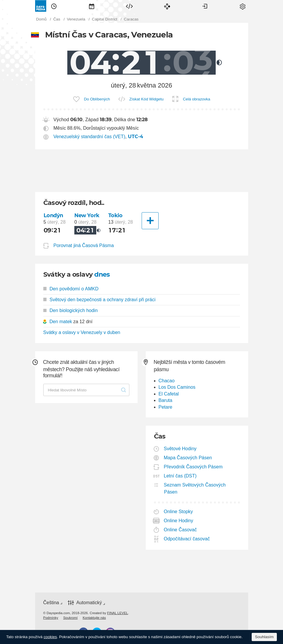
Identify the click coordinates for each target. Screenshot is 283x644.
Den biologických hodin (71, 310)
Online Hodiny (179, 521)
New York (87, 215)
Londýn (53, 215)
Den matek (61, 322)
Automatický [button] (89, 603)
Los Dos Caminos (177, 387)
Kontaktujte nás (94, 618)
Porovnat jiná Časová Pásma (84, 245)
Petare (165, 407)
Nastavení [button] (243, 6)
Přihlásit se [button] (205, 6)
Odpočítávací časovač (187, 539)
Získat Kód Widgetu (146, 99)
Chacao (167, 381)
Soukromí (70, 618)
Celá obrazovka (197, 99)
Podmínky (51, 618)
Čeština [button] (51, 603)
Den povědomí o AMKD (71, 289)
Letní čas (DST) (180, 476)
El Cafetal (169, 394)
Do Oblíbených (97, 99)
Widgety (129, 6)
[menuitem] (54, 6)
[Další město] (150, 221)
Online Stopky (179, 512)
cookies (50, 637)
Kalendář (92, 6)
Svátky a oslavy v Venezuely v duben (82, 332)
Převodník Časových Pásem (193, 467)
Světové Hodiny (180, 449)
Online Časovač (181, 530)
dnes (102, 274)
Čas (54, 6)
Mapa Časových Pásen (188, 458)
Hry (167, 6)
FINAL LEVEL (118, 613)
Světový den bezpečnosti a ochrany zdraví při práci (100, 300)
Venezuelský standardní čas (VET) (89, 137)
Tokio (115, 215)
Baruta (165, 400)
